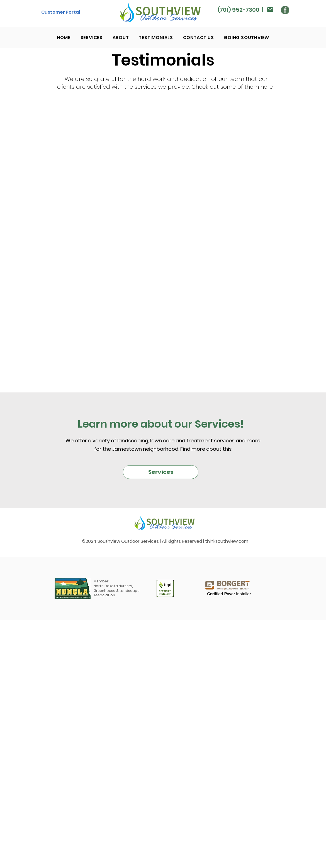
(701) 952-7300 (239, 10)
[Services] (161, 472)
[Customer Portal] (60, 12)
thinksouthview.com (227, 541)
